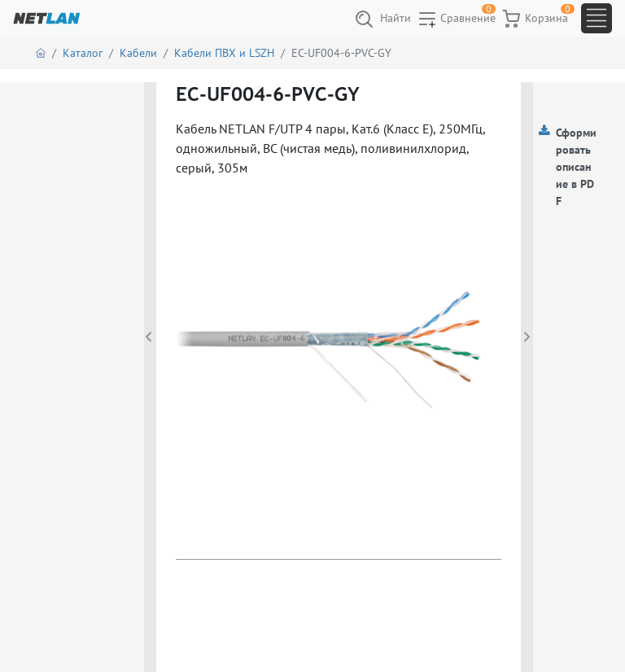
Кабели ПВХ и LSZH (224, 53)
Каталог (83, 53)
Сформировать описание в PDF (576, 167)
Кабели (138, 53)
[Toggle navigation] (597, 18)
